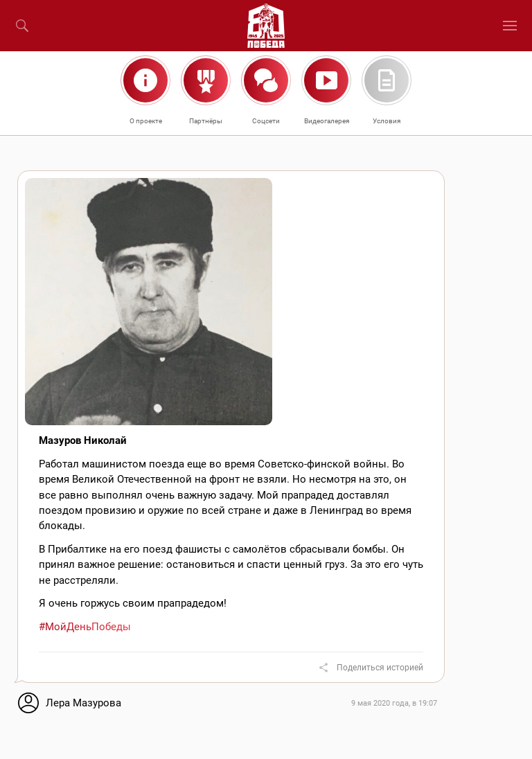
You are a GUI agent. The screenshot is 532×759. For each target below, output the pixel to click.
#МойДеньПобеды (85, 627)
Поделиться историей (380, 668)
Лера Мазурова (83, 703)
